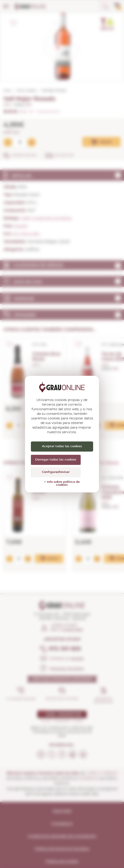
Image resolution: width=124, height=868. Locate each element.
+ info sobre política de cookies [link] (62, 483)
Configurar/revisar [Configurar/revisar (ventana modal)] (56, 472)
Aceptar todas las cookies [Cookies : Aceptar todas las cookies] (62, 446)
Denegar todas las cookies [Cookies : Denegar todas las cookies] (56, 460)
